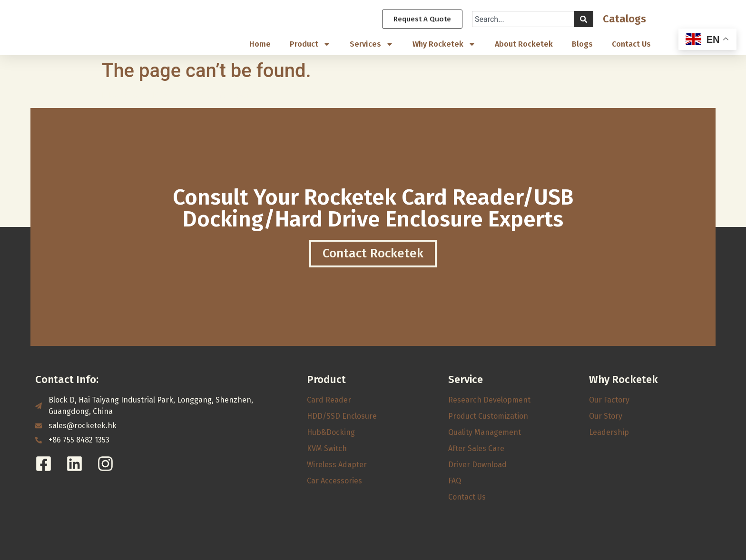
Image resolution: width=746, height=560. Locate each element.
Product (310, 45)
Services (372, 45)
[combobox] (523, 20)
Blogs (582, 44)
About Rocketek (524, 44)
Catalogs (624, 19)
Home (260, 44)
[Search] (584, 20)
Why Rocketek (444, 45)
